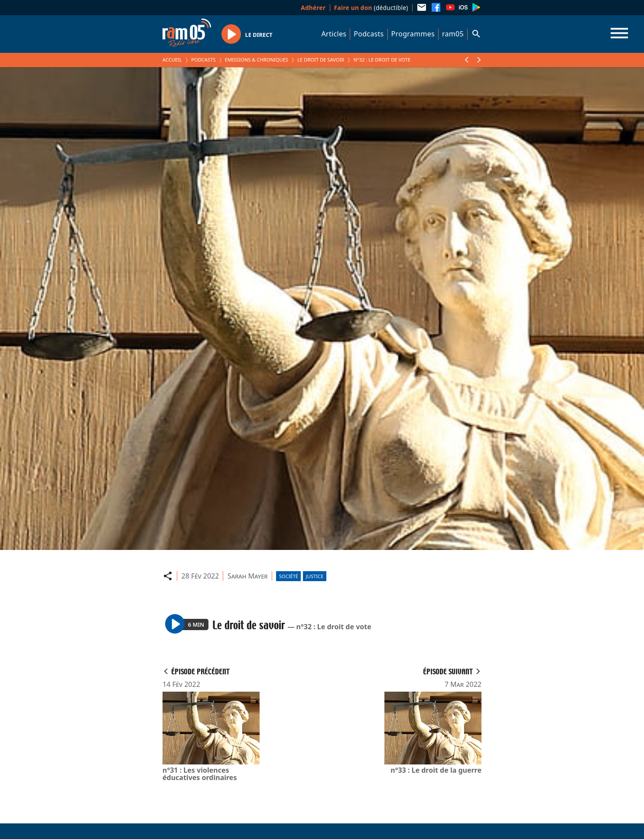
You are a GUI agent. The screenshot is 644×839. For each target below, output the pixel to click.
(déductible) (371, 8)
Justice (315, 576)
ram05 (453, 34)
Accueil (172, 60)
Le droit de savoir (321, 60)
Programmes (413, 34)
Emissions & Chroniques (257, 60)
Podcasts (369, 34)
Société (289, 576)
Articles (334, 34)
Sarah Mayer (248, 576)
